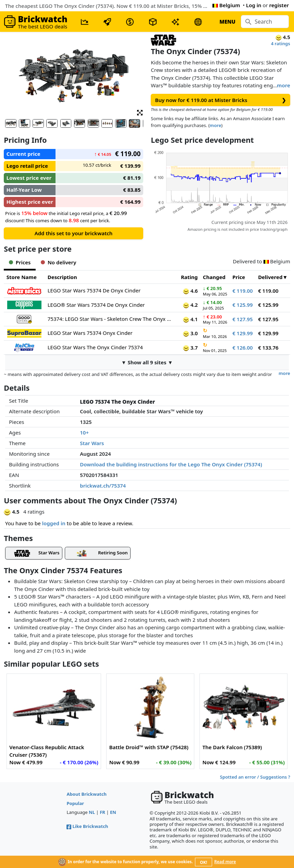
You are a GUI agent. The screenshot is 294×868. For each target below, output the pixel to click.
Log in (254, 5)
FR (102, 812)
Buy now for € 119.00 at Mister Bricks (221, 100)
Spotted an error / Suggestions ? (255, 777)
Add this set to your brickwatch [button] (74, 233)
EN (113, 812)
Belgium (226, 5)
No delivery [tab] (58, 262)
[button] (140, 112)
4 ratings (281, 43)
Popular (75, 803)
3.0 (190, 333)
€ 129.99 (243, 333)
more (284, 85)
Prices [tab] (20, 262)
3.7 (190, 348)
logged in (54, 523)
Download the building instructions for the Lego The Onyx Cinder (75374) (171, 464)
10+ (84, 432)
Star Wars (92, 443)
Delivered (270, 277)
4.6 (190, 291)
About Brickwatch (87, 794)
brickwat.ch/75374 (103, 486)
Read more (225, 862)
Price (239, 277)
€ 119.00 (243, 291)
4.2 (190, 305)
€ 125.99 (243, 305)
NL (92, 812)
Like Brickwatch (87, 826)
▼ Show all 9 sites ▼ (147, 362)
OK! (204, 862)
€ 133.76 (268, 348)
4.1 (190, 319)
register (279, 5)
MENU (227, 22)
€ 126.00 (243, 348)
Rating (189, 277)
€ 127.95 (243, 319)
